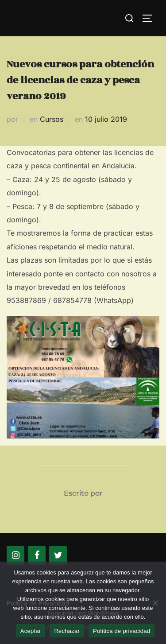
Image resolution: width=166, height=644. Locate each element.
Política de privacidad (122, 631)
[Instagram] (15, 555)
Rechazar (67, 631)
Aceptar (31, 631)
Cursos (52, 119)
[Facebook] (37, 555)
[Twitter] (58, 555)
